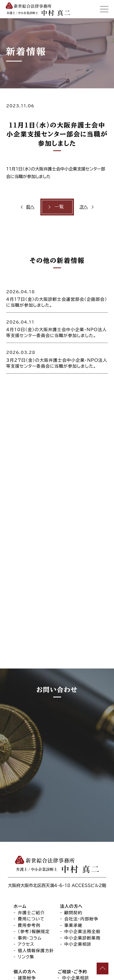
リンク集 (26, 847)
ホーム (20, 797)
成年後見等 (29, 894)
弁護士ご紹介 (31, 803)
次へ (84, 207)
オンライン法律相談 (81, 887)
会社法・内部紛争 (82, 809)
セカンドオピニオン (81, 900)
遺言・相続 (28, 887)
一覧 (59, 207)
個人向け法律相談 (80, 881)
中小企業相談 (78, 835)
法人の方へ (72, 797)
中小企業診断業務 (82, 828)
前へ (31, 207)
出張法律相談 (75, 894)
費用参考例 (29, 816)
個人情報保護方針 (36, 841)
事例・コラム (30, 828)
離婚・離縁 (28, 881)
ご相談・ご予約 (72, 862)
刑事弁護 (27, 875)
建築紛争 (27, 868)
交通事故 (27, 900)
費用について (31, 809)
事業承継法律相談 (80, 875)
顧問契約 (74, 803)
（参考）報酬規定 (34, 822)
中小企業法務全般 (82, 822)
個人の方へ (25, 862)
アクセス (26, 835)
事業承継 (74, 816)
